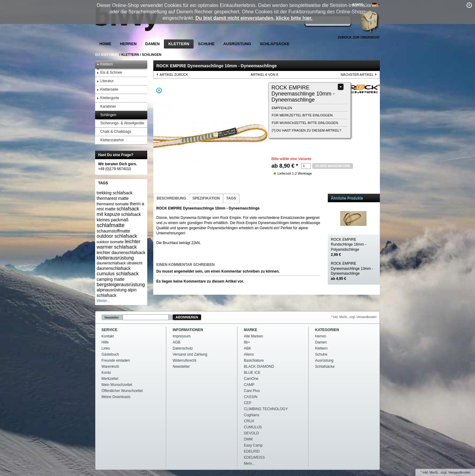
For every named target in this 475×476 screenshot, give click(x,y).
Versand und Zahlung (190, 354)
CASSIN (251, 397)
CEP (248, 403)
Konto (106, 373)
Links (106, 348)
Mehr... (249, 464)
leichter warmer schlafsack (118, 244)
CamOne (251, 379)
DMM (248, 439)
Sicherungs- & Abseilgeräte (120, 123)
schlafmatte (111, 225)
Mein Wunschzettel (117, 385)
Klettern (179, 44)
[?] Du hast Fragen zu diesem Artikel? (306, 130)
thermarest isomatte (113, 204)
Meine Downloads (116, 397)
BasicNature (254, 360)
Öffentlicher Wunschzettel (122, 391)
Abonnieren (187, 317)
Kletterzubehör (110, 140)
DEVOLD (251, 433)
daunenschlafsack (114, 268)
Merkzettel (110, 379)
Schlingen (152, 55)
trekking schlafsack (115, 193)
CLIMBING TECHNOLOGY (266, 409)
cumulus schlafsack (118, 274)
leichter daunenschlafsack (121, 253)
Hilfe (105, 342)
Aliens (249, 354)
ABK (247, 348)
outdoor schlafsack (117, 236)
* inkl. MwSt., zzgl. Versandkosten (354, 317)
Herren (128, 44)
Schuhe (206, 44)
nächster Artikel (357, 75)
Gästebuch (110, 354)
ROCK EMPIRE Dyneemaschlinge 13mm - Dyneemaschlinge (352, 271)
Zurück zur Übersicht (359, 37)
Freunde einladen (116, 360)
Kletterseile (107, 90)
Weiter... (103, 301)
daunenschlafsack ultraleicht (120, 263)
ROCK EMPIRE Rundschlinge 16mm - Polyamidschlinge (349, 247)
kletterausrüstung (115, 258)
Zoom (159, 90)
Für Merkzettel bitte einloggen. (303, 115)
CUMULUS (253, 427)
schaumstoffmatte (113, 231)
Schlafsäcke (274, 44)
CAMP (249, 385)
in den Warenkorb (333, 166)
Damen (152, 44)
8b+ (247, 342)
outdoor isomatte (110, 242)
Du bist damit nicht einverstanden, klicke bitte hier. (254, 18)
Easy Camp (253, 445)
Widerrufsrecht (184, 360)
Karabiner (106, 107)
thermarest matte (113, 198)
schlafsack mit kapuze (118, 211)
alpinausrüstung (112, 290)
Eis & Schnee (109, 73)
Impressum (182, 336)
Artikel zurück (174, 75)
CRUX (249, 421)
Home (105, 44)
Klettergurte (108, 98)
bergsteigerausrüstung (121, 285)
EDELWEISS (254, 458)
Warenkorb (110, 367)
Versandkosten (459, 472)
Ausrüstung (237, 44)
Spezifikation (206, 198)
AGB (176, 342)
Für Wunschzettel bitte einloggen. (305, 123)
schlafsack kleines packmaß (119, 217)
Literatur (105, 81)
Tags (231, 198)
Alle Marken (253, 336)
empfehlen (282, 108)
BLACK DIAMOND (259, 367)
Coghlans (252, 415)
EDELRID (252, 451)
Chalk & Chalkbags (114, 132)
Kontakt (108, 336)
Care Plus (252, 391)
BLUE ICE (252, 373)
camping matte (111, 279)
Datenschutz (183, 348)
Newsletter (112, 317)
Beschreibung (171, 198)
